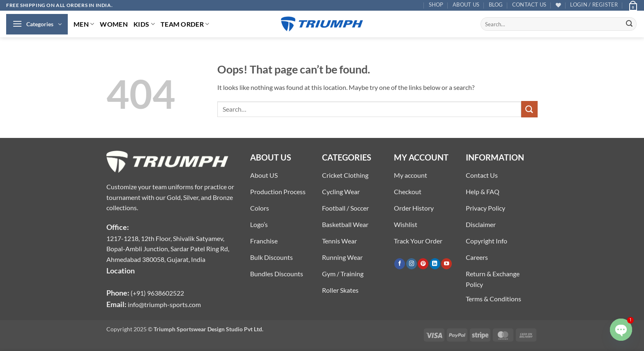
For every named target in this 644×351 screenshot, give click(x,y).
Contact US (529, 5)
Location (121, 271)
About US (466, 5)
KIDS (144, 24)
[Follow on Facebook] (400, 264)
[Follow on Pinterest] (423, 264)
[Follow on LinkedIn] (435, 264)
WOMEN (114, 24)
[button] (594, 5)
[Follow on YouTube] (446, 264)
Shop (436, 5)
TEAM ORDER (185, 24)
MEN (84, 24)
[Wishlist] (558, 5)
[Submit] (629, 24)
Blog (496, 5)
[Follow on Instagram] (412, 264)
